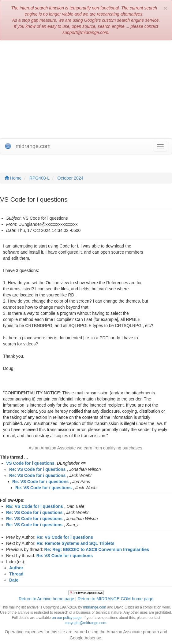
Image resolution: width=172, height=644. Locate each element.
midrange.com (94, 607)
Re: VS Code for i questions (37, 469)
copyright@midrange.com (86, 623)
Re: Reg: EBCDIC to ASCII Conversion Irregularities (97, 549)
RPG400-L (39, 178)
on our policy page (67, 618)
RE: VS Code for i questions (35, 506)
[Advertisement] (86, 89)
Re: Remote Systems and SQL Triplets (76, 543)
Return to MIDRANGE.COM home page (116, 599)
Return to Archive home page (46, 599)
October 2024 (71, 178)
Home (13, 178)
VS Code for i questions (30, 463)
